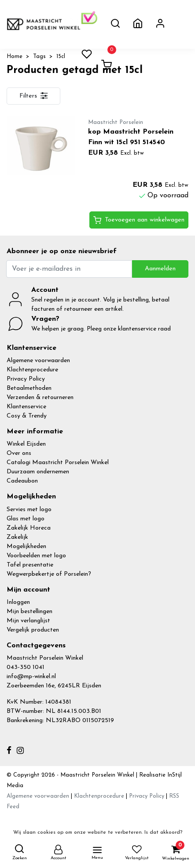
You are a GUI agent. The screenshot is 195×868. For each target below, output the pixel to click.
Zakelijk (17, 537)
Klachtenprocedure (32, 370)
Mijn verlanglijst (28, 621)
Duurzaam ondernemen (38, 472)
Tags (39, 56)
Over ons (19, 453)
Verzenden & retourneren (40, 398)
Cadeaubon (22, 481)
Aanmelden (160, 269)
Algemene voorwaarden (38, 361)
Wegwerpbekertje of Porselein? (49, 574)
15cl (61, 56)
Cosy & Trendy (27, 416)
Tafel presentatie (30, 565)
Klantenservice (26, 407)
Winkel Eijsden (26, 444)
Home (15, 56)
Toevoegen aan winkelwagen (139, 220)
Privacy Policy (26, 379)
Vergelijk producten (33, 630)
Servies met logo (29, 510)
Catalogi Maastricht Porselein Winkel (58, 463)
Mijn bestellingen (29, 612)
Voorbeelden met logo (36, 556)
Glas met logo (26, 519)
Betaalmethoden (29, 388)
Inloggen (18, 602)
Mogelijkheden (26, 547)
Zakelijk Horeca (29, 528)
